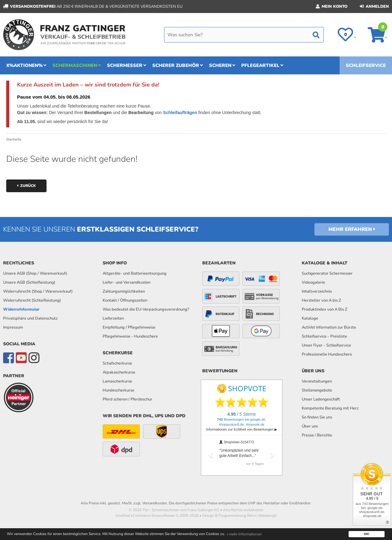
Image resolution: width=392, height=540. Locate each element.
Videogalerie (313, 282)
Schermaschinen (77, 65)
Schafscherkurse (117, 363)
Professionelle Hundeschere (327, 354)
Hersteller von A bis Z (321, 300)
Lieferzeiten (113, 318)
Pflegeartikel (262, 65)
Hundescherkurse (118, 390)
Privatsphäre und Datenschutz (30, 318)
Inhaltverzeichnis (317, 291)
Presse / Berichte (317, 435)
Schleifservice (366, 65)
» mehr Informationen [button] (244, 534)
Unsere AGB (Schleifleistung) (29, 282)
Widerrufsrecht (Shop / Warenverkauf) (38, 291)
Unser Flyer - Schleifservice (326, 345)
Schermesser (127, 65)
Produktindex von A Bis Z (325, 309)
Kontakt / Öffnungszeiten (125, 300)
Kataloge (310, 318)
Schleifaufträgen (180, 113)
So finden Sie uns (317, 417)
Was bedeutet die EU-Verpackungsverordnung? (146, 309)
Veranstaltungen (317, 381)
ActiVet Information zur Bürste (329, 327)
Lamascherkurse (117, 381)
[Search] (244, 35)
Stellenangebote (317, 390)
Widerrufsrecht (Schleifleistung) (32, 300)
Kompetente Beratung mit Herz (330, 408)
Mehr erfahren (352, 229)
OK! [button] (367, 534)
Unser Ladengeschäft (321, 399)
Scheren (222, 65)
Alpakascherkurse (119, 372)
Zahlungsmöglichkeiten (124, 291)
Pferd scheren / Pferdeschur (127, 399)
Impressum (13, 327)
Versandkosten (155, 503)
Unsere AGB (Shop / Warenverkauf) (35, 273)
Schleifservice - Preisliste (324, 336)
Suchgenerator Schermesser (327, 273)
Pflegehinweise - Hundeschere (130, 336)
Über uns (310, 426)
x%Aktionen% (26, 65)
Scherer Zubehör (178, 65)
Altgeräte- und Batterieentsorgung (135, 273)
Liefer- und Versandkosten (127, 282)
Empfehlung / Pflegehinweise (129, 327)
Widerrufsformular (21, 309)
